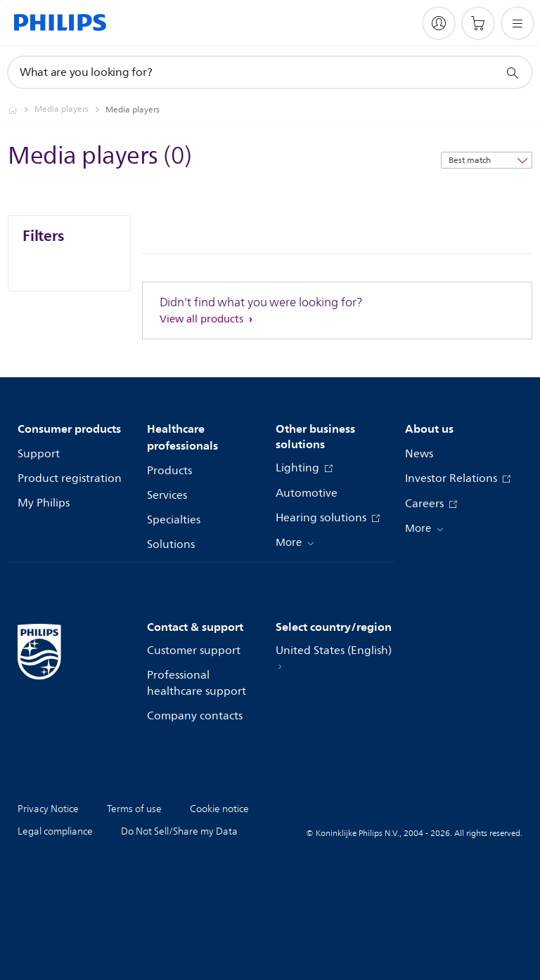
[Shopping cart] (478, 23)
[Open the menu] (517, 23)
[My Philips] (439, 23)
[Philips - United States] (21, 110)
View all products (203, 319)
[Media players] (70, 110)
